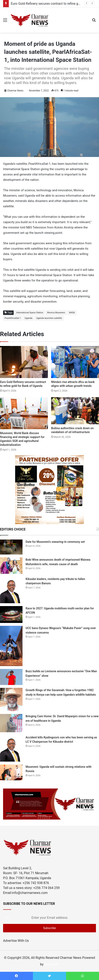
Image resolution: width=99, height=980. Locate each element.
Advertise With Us (16, 941)
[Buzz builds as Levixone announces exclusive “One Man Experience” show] (11, 677)
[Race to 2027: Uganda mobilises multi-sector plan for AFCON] (11, 615)
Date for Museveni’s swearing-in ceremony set (55, 542)
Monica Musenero (56, 313)
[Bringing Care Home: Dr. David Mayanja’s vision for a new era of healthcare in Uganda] (11, 723)
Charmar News (15, 91)
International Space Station (30, 313)
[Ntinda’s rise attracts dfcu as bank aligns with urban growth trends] (75, 362)
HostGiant (52, 964)
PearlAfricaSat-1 (13, 318)
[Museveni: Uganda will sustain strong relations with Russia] (11, 772)
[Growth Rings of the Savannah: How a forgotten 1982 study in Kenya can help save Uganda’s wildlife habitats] (11, 699)
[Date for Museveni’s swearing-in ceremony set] (11, 547)
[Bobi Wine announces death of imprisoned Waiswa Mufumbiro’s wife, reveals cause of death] (11, 566)
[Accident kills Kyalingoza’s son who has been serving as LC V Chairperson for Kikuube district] (11, 748)
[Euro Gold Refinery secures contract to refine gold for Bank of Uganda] (24, 362)
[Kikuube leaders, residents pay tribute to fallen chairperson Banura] (11, 590)
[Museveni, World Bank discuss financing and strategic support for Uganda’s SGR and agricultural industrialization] (24, 413)
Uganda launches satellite (49, 318)
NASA (72, 313)
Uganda (29, 318)
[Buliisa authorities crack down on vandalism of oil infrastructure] (75, 411)
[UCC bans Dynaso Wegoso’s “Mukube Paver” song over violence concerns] (11, 646)
